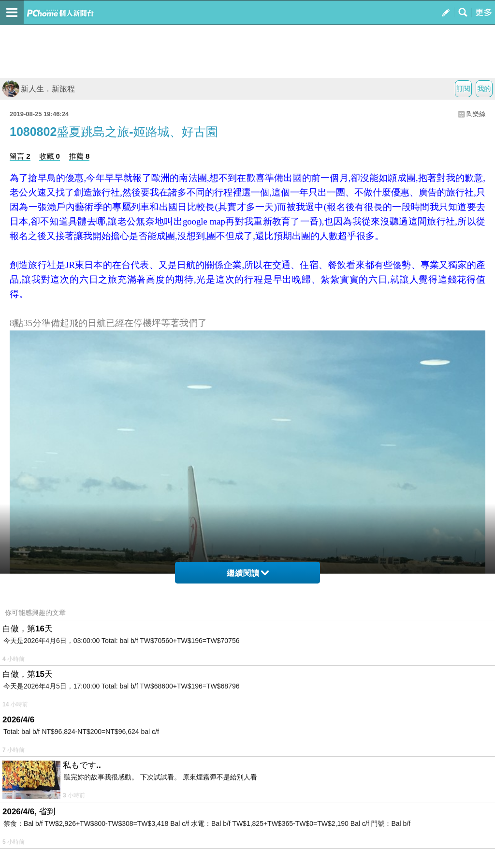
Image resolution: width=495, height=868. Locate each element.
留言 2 (20, 156)
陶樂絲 (476, 114)
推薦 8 (80, 156)
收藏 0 (50, 156)
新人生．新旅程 (39, 89)
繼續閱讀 (248, 573)
